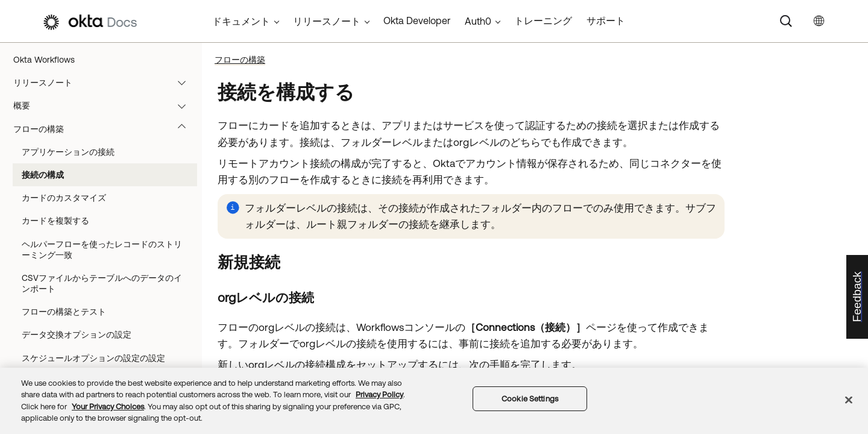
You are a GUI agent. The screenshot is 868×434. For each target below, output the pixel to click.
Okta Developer (417, 20)
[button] (184, 83)
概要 (105, 105)
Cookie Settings (530, 399)
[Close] (849, 400)
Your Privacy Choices (108, 407)
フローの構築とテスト (64, 312)
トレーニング (543, 20)
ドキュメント (241, 21)
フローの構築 (105, 129)
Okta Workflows (44, 60)
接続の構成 (43, 175)
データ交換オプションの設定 (77, 335)
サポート (606, 20)
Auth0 (478, 21)
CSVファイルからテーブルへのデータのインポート (102, 283)
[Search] (786, 21)
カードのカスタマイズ (64, 198)
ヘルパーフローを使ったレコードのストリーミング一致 (102, 250)
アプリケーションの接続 (68, 152)
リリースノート (105, 83)
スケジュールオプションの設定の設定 (93, 358)
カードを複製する (55, 221)
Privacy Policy (379, 395)
